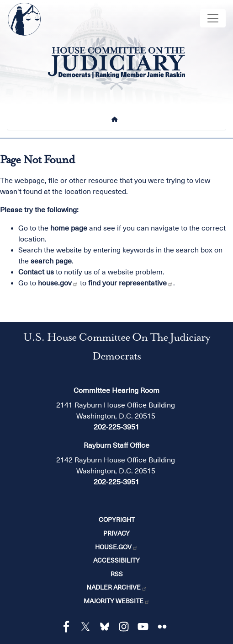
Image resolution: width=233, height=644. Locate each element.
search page (51, 261)
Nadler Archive (117, 587)
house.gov (58, 283)
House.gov (116, 547)
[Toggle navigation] (213, 18)
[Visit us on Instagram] (126, 627)
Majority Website (117, 601)
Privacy (116, 533)
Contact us (36, 272)
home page (69, 228)
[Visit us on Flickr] (164, 627)
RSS (117, 574)
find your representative (131, 283)
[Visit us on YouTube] (145, 627)
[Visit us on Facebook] (69, 627)
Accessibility (116, 560)
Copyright (117, 520)
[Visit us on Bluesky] (107, 627)
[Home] (116, 119)
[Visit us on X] (88, 627)
